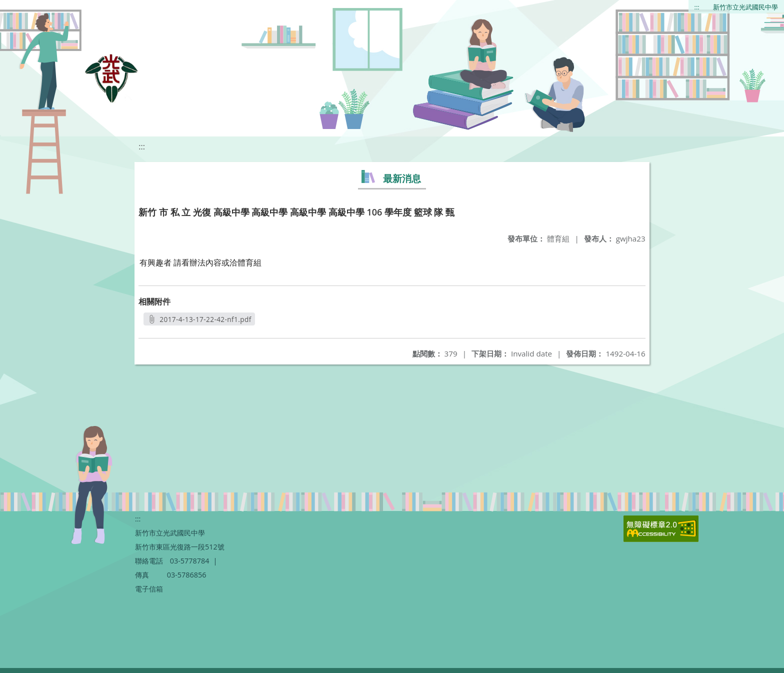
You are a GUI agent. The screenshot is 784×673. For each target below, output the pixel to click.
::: (697, 7)
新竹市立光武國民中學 (745, 7)
